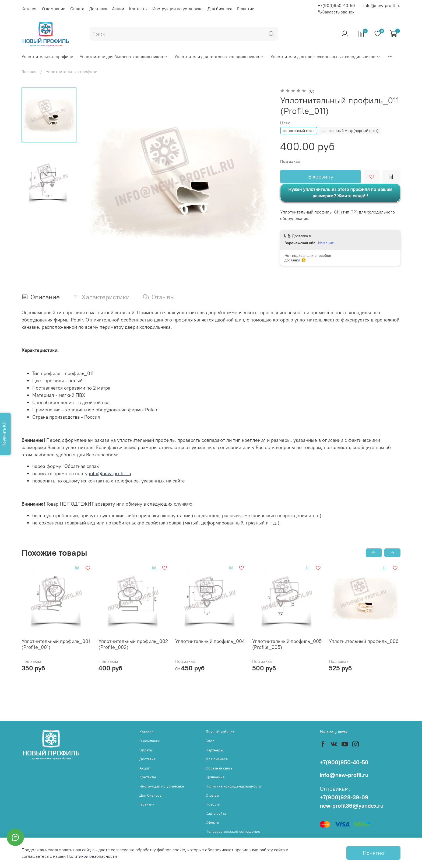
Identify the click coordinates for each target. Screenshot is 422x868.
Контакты (138, 9)
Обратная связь (219, 768)
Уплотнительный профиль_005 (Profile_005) (287, 644)
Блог (210, 741)
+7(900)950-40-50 (336, 5)
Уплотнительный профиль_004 (210, 641)
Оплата (77, 9)
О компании (54, 9)
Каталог (29, 9)
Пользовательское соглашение (233, 831)
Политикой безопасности (92, 856)
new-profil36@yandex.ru (352, 806)
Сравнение (215, 777)
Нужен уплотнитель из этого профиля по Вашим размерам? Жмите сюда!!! (340, 193)
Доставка (98, 9)
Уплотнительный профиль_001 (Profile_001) (56, 644)
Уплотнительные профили (47, 57)
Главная (29, 72)
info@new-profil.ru (382, 5)
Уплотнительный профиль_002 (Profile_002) (133, 644)
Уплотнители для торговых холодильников (219, 57)
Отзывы (212, 795)
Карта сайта (216, 813)
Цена (285, 123)
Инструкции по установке (177, 9)
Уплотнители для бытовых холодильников (124, 57)
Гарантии (246, 9)
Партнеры (214, 750)
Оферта (212, 822)
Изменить (327, 243)
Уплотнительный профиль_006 (364, 641)
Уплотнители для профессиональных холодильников (325, 57)
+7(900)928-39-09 (344, 797)
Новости (213, 804)
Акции (118, 9)
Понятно (373, 853)
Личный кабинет (220, 732)
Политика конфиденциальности (233, 786)
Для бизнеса (220, 9)
